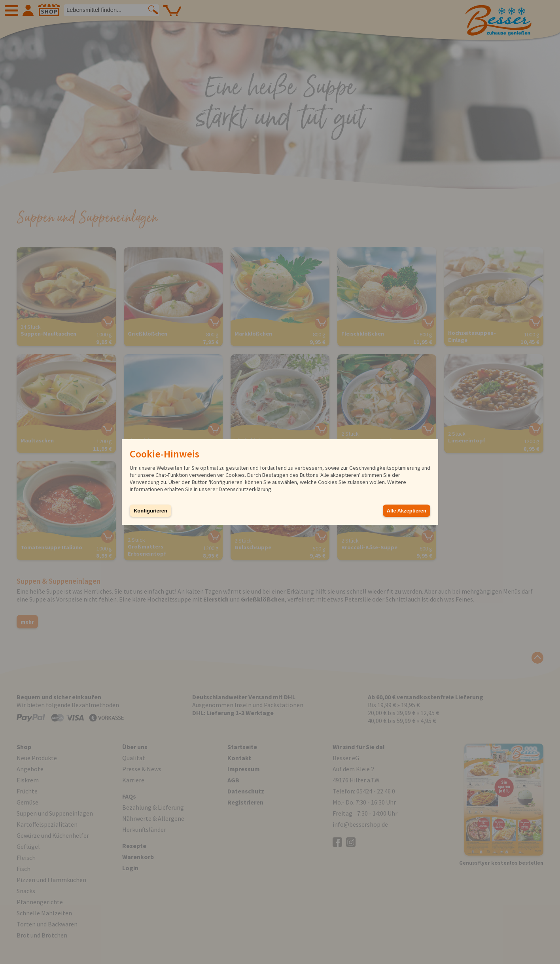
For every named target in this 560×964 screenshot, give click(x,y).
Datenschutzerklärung (245, 489)
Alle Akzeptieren (407, 511)
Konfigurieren (150, 511)
